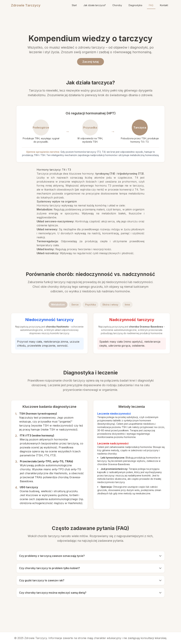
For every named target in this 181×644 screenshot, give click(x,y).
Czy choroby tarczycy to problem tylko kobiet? (90, 570)
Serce (75, 306)
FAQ (151, 5)
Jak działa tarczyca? (95, 5)
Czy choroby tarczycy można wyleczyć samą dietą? (90, 594)
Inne (127, 306)
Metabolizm (58, 306)
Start (74, 5)
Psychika (90, 306)
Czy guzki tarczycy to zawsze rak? (90, 582)
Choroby (117, 5)
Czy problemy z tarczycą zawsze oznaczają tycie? (90, 558)
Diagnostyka (135, 5)
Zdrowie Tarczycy (26, 5)
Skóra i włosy (110, 306)
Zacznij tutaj (90, 62)
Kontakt (164, 5)
